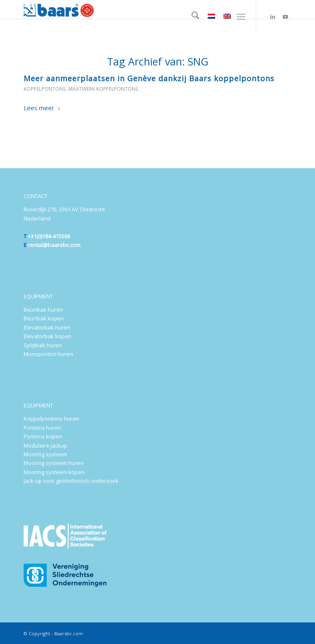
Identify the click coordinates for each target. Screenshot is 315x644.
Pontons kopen (43, 436)
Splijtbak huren (43, 345)
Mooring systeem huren (54, 463)
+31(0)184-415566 (49, 236)
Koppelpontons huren (51, 419)
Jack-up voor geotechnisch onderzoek (71, 481)
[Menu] (241, 17)
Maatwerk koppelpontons (103, 89)
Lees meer (42, 108)
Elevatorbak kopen (47, 336)
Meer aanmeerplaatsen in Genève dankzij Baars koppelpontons (149, 78)
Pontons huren (42, 428)
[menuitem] (191, 17)
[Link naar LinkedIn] (273, 17)
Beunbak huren (43, 310)
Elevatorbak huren (47, 327)
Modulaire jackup (45, 445)
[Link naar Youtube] (285, 17)
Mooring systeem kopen (54, 472)
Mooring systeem (45, 454)
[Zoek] (191, 17)
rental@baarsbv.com (54, 245)
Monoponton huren (48, 354)
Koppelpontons (45, 89)
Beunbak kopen (44, 318)
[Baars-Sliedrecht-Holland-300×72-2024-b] (131, 9)
